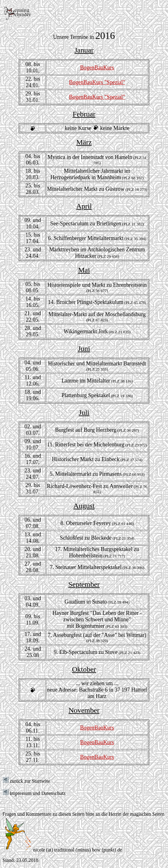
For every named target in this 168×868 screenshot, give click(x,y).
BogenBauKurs (97, 68)
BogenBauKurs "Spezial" (97, 82)
